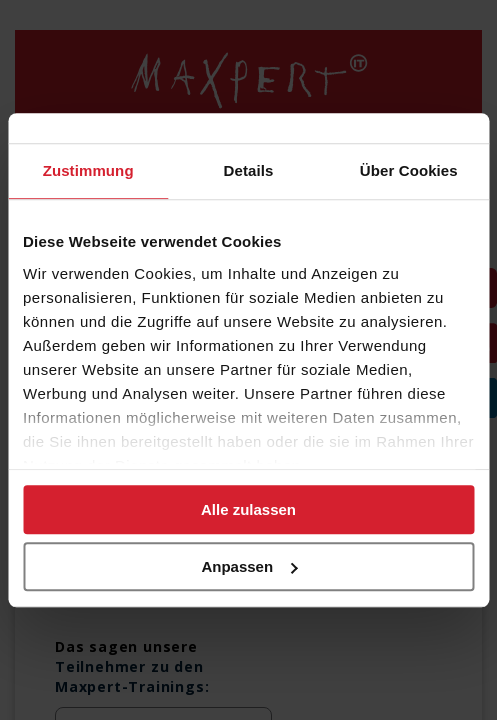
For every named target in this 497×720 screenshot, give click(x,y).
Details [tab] (249, 170)
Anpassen (249, 566)
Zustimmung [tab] (88, 170)
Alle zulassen (248, 509)
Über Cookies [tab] (409, 170)
